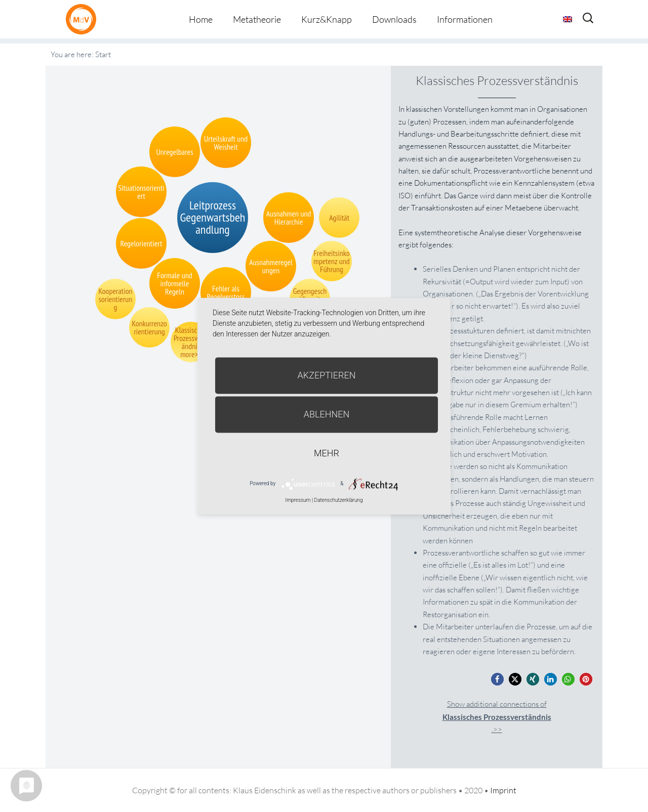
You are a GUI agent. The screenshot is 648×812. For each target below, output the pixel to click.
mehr (327, 453)
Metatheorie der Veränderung (84, 19)
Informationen (465, 19)
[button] (497, 679)
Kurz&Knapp (327, 19)
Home (201, 19)
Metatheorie (257, 19)
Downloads (394, 19)
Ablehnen (327, 414)
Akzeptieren (327, 375)
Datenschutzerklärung (339, 500)
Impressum (298, 500)
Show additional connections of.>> (497, 717)
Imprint (503, 790)
